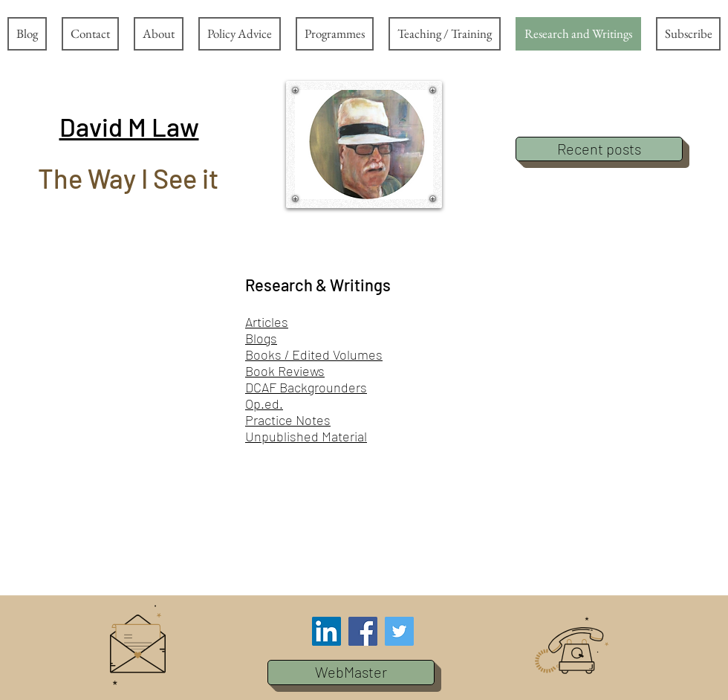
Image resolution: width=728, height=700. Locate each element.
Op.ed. (264, 404)
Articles (267, 322)
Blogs (261, 338)
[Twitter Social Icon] (399, 631)
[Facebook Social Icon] (363, 631)
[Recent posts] (599, 149)
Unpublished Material (306, 436)
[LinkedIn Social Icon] (326, 631)
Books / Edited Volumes (314, 354)
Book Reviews (285, 371)
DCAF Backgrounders (306, 387)
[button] (129, 126)
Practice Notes (288, 420)
